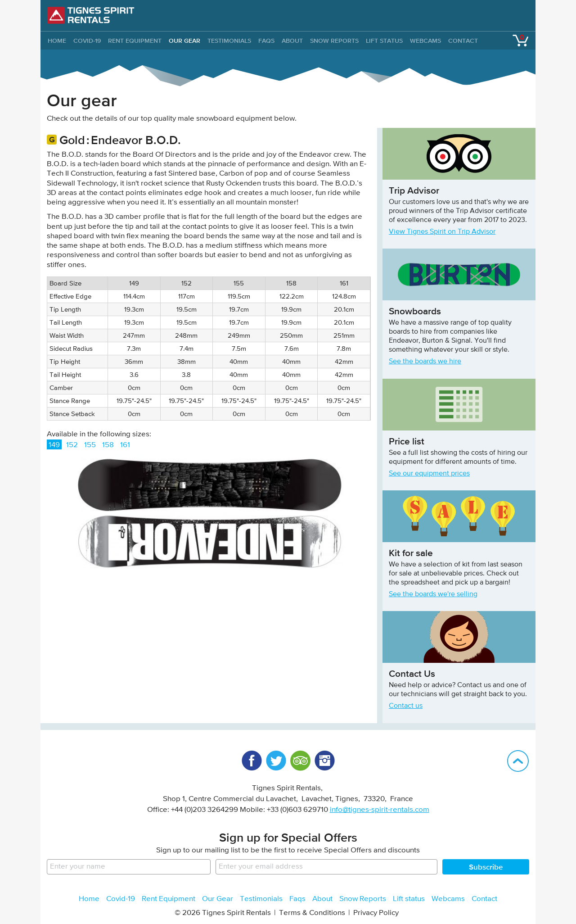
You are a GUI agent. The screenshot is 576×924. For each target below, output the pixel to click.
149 (54, 445)
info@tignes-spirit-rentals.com (380, 810)
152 (72, 445)
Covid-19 (87, 41)
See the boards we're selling (433, 594)
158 (108, 445)
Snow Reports (334, 41)
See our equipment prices (429, 474)
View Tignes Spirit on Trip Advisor (442, 232)
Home (89, 899)
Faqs (266, 41)
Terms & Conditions (312, 913)
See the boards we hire (425, 362)
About (292, 41)
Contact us (406, 706)
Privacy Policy (376, 913)
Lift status (384, 41)
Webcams (425, 41)
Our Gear (184, 41)
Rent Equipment (135, 41)
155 (90, 445)
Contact (463, 41)
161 (125, 445)
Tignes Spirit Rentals (91, 15)
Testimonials (229, 41)
